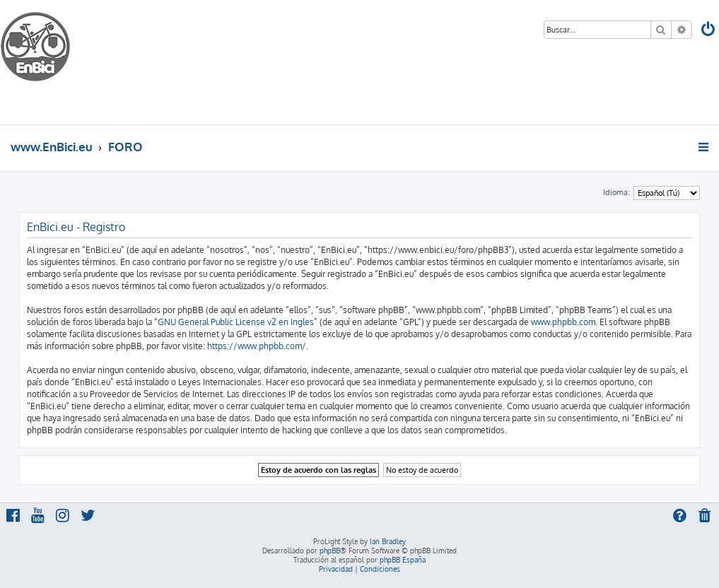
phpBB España (403, 560)
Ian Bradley (388, 541)
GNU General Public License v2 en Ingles (236, 322)
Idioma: (616, 192)
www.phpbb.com (563, 322)
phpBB (330, 551)
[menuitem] (709, 31)
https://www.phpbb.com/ (257, 346)
